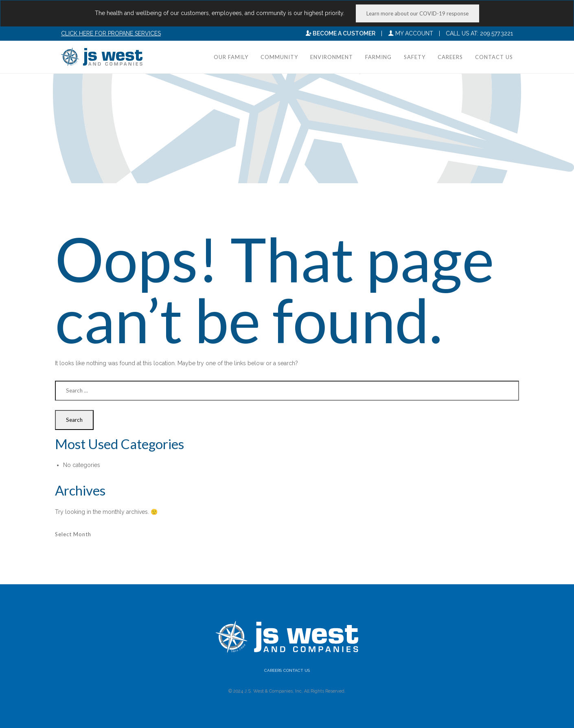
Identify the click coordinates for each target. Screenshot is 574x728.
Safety (415, 57)
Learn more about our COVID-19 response (417, 13)
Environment (332, 57)
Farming (378, 57)
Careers (450, 57)
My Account (411, 33)
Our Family (231, 57)
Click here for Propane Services (111, 33)
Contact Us (494, 57)
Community (279, 57)
